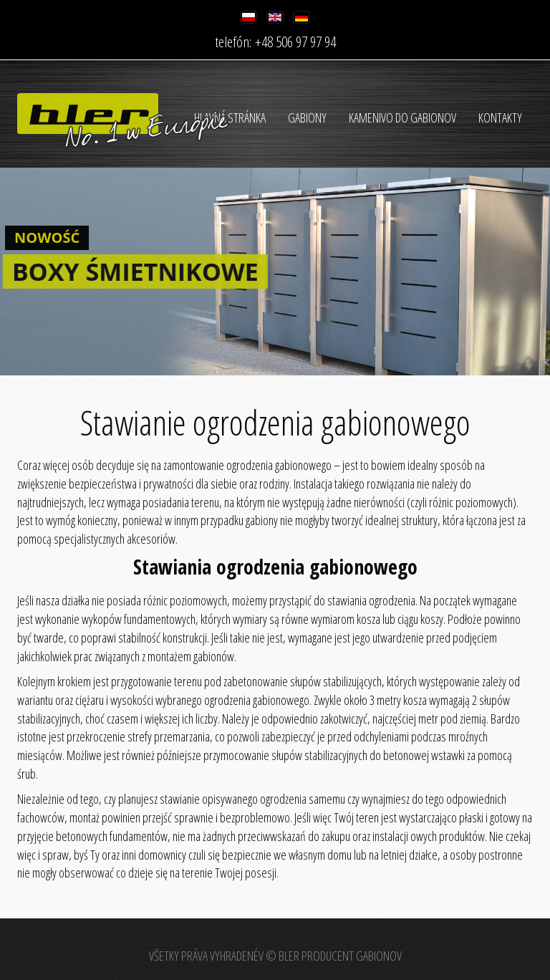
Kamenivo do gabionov (402, 117)
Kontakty (500, 117)
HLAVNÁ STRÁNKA (230, 117)
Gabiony (307, 117)
